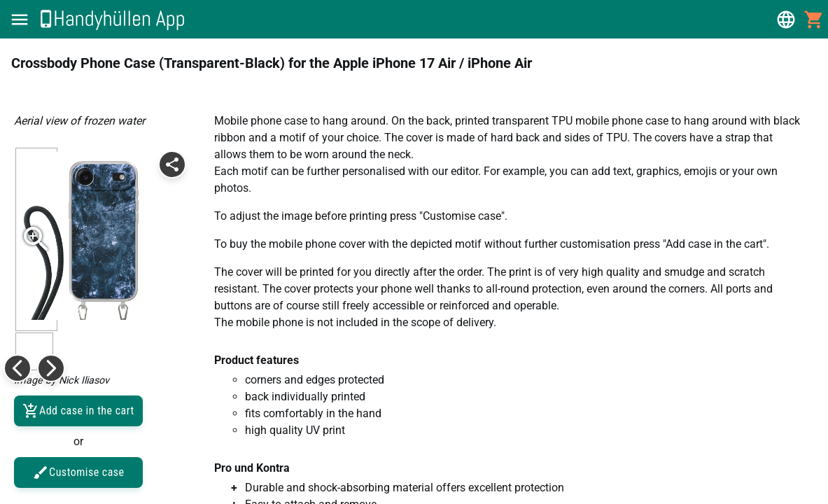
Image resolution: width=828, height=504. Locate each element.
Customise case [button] (78, 472)
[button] (20, 20)
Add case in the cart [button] (78, 411)
